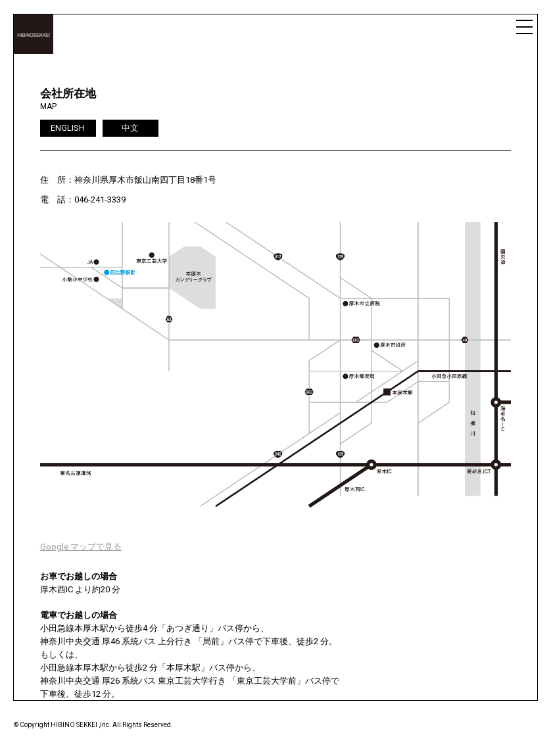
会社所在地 (68, 93)
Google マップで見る (81, 547)
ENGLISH (68, 128)
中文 (130, 128)
